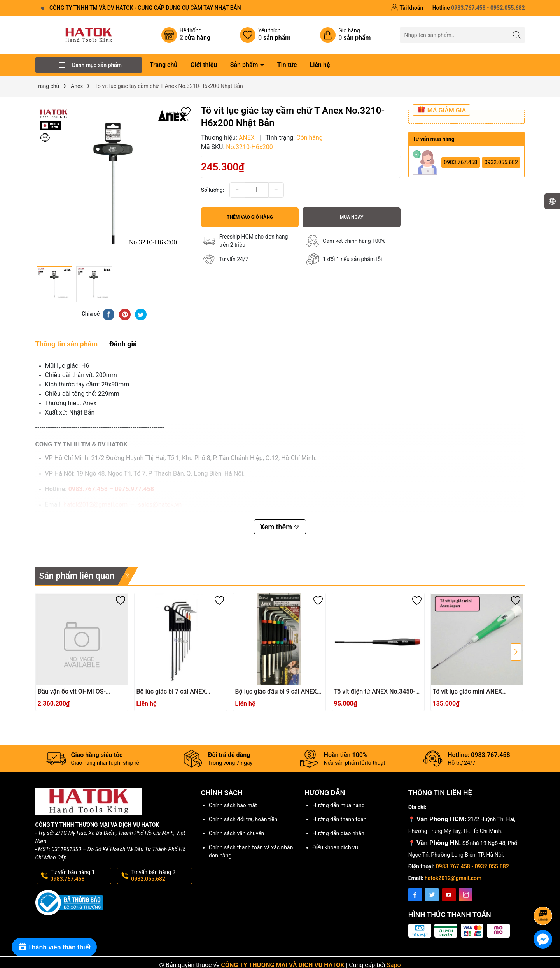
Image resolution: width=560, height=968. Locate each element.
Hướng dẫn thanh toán (339, 819)
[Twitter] (432, 895)
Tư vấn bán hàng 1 (80, 876)
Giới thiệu (204, 65)
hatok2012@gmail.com (453, 878)
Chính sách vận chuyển (237, 833)
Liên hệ (320, 65)
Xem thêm (280, 527)
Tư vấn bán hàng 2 (161, 876)
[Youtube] (449, 895)
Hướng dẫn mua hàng (338, 805)
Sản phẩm (245, 65)
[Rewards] (54, 947)
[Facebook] (415, 895)
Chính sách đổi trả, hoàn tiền (243, 819)
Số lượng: (213, 190)
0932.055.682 (501, 162)
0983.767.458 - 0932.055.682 (472, 866)
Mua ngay (352, 217)
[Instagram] (466, 895)
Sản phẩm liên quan (77, 576)
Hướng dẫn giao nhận (338, 833)
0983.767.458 (460, 162)
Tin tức (287, 65)
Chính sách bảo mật (233, 805)
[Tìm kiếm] (517, 35)
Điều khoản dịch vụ (335, 847)
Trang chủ (164, 65)
